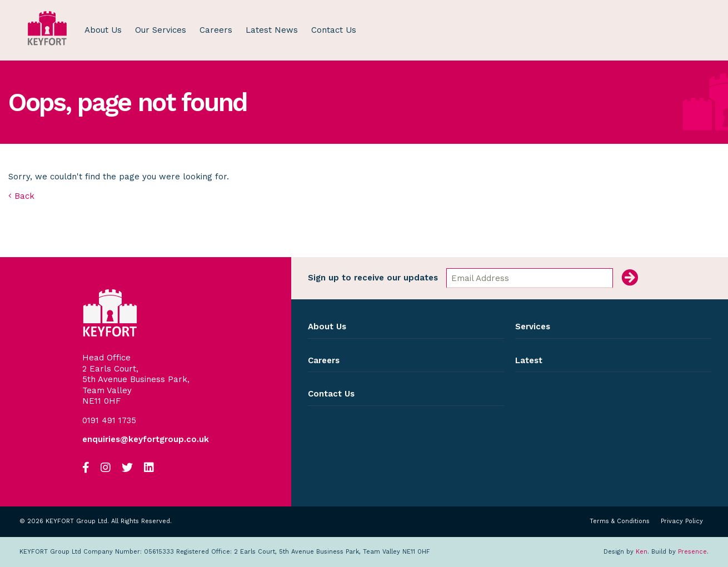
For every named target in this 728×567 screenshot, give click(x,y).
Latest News (272, 30)
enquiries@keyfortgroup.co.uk (146, 440)
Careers (216, 30)
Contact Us (334, 30)
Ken (642, 552)
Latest (529, 360)
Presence (692, 552)
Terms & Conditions (620, 522)
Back (21, 196)
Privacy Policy (682, 522)
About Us (103, 30)
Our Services (161, 30)
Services (533, 327)
